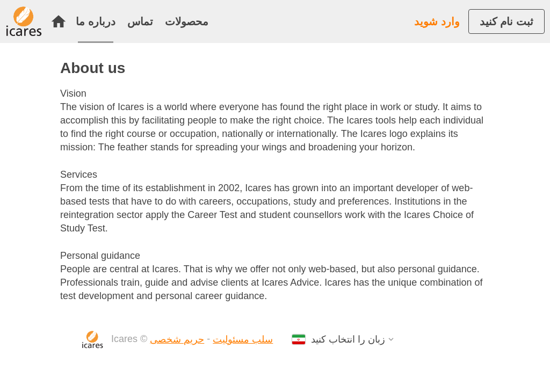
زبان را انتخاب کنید (348, 339)
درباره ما (96, 21)
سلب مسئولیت (243, 339)
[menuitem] (61, 21)
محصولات (187, 21)
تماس (140, 21)
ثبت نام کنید (506, 21)
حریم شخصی (177, 339)
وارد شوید (437, 21)
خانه (59, 21)
